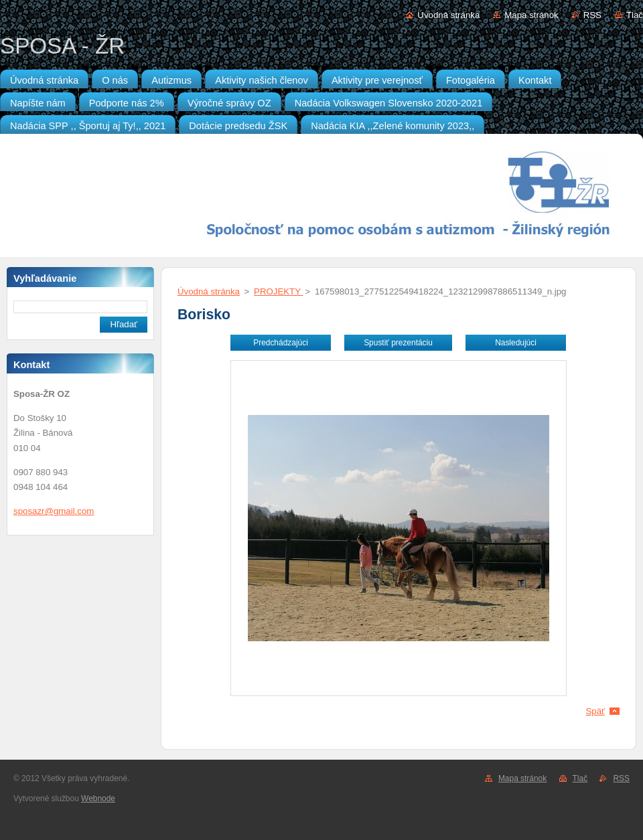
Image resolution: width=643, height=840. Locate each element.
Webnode (98, 799)
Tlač (635, 15)
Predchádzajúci (281, 343)
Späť (595, 711)
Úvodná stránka (448, 15)
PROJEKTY (278, 291)
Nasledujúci (516, 343)
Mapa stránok (531, 15)
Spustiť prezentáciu (398, 343)
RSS (592, 15)
